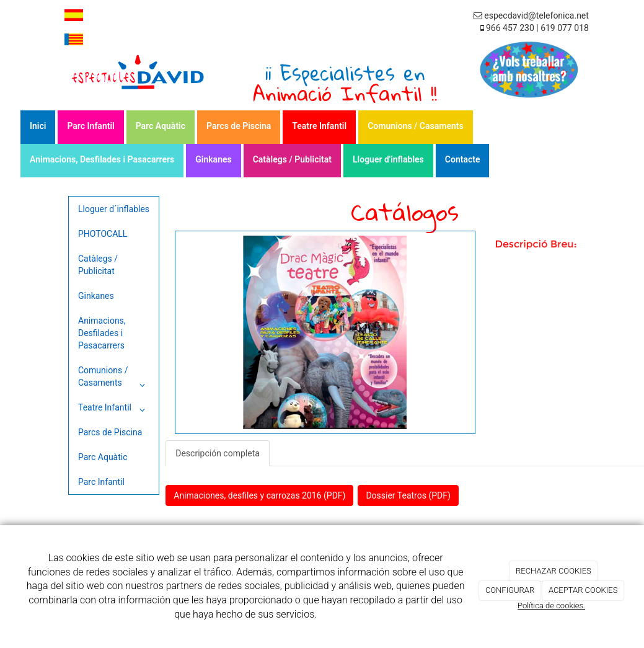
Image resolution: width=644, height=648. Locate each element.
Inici (38, 126)
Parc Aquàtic (161, 126)
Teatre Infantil (319, 126)
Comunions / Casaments (416, 126)
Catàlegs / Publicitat (292, 159)
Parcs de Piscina (239, 126)
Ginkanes (213, 159)
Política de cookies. (551, 606)
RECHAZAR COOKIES (554, 571)
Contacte (463, 159)
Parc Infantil (90, 126)
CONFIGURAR (510, 590)
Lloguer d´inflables (114, 209)
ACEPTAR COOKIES (583, 590)
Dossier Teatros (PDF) (408, 495)
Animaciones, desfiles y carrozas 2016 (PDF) (259, 495)
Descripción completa (218, 453)
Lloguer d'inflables (388, 159)
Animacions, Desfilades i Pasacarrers (102, 159)
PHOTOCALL (103, 234)
